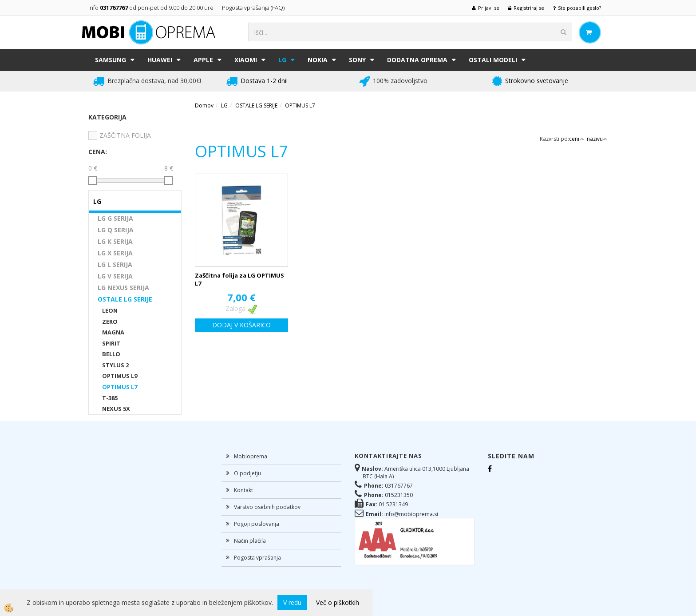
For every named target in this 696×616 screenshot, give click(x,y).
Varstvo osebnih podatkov (267, 507)
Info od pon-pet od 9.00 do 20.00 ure (151, 8)
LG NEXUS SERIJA (123, 288)
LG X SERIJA (115, 253)
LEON (110, 310)
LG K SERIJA (115, 241)
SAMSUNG (111, 60)
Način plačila (250, 541)
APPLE (203, 60)
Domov (204, 105)
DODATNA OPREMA (417, 60)
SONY (357, 60)
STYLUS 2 (115, 365)
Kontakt (243, 490)
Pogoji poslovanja (257, 524)
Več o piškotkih (338, 602)
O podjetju (247, 473)
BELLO (111, 354)
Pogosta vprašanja (257, 558)
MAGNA (113, 332)
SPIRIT (111, 343)
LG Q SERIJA (116, 230)
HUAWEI (160, 60)
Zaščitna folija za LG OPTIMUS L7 (239, 280)
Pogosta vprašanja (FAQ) (254, 8)
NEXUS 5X (116, 409)
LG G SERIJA (115, 218)
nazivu (597, 139)
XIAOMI (246, 60)
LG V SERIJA (115, 276)
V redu (292, 602)
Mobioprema (251, 456)
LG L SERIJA (115, 264)
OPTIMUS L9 (120, 376)
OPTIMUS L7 (120, 387)
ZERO (110, 322)
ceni (577, 139)
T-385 (110, 398)
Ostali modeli (493, 60)
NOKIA (318, 60)
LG (282, 60)
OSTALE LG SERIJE (125, 299)
